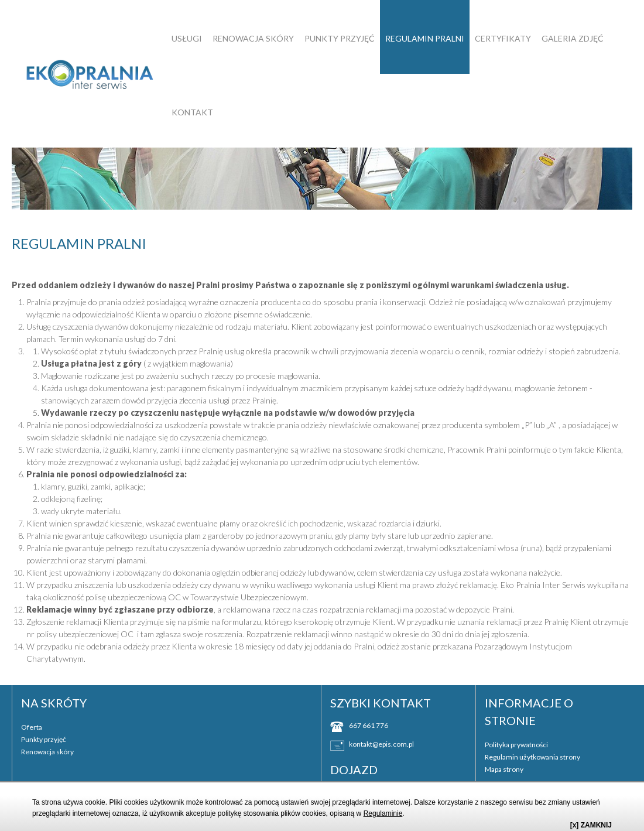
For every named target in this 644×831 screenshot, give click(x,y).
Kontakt (192, 112)
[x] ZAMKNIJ (591, 825)
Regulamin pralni (425, 38)
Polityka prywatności (516, 745)
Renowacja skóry (253, 38)
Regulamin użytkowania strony (532, 757)
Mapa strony (504, 769)
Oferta (32, 727)
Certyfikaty (503, 38)
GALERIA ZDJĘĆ (573, 38)
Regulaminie (383, 813)
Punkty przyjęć (340, 38)
